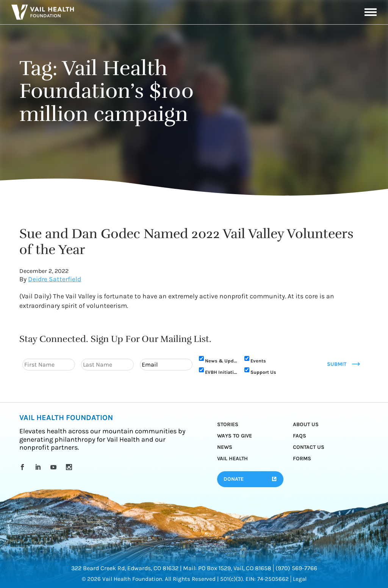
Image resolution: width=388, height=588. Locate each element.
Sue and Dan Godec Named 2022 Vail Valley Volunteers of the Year (186, 242)
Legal (300, 579)
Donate (234, 479)
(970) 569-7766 (296, 568)
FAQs (300, 436)
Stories (228, 424)
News (225, 447)
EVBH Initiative (221, 372)
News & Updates (221, 361)
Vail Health (232, 459)
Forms (302, 459)
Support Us (263, 372)
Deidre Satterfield (55, 279)
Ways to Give (235, 436)
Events (258, 361)
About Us (306, 424)
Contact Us (309, 447)
